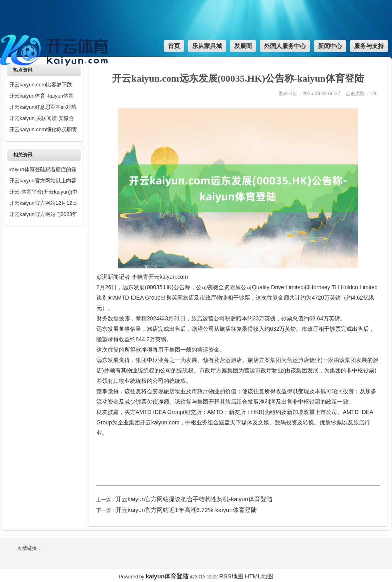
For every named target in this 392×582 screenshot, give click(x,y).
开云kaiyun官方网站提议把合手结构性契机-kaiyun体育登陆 (194, 499)
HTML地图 (259, 576)
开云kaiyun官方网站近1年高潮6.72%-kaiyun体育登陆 (186, 510)
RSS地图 (231, 576)
